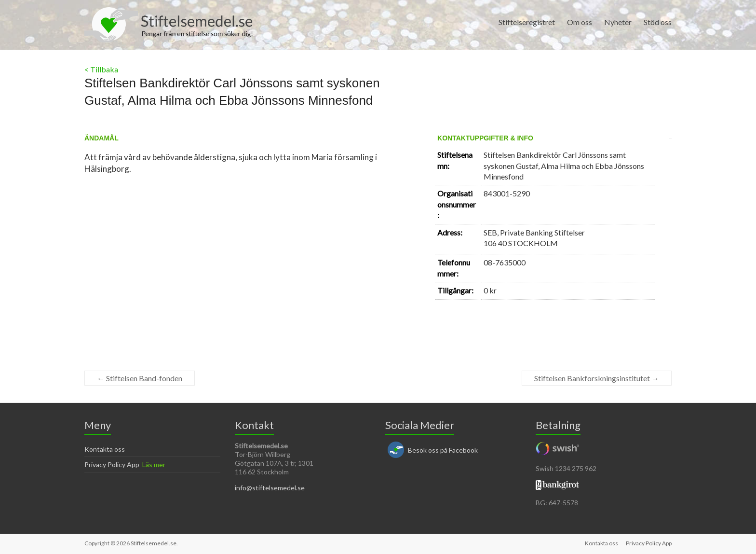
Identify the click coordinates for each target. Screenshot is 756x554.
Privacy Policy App (112, 464)
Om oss (580, 22)
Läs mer (154, 464)
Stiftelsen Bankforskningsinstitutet (597, 378)
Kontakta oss (105, 449)
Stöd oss (658, 22)
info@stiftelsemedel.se (270, 488)
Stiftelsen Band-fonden (140, 378)
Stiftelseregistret (527, 22)
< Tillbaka (101, 69)
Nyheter (618, 22)
